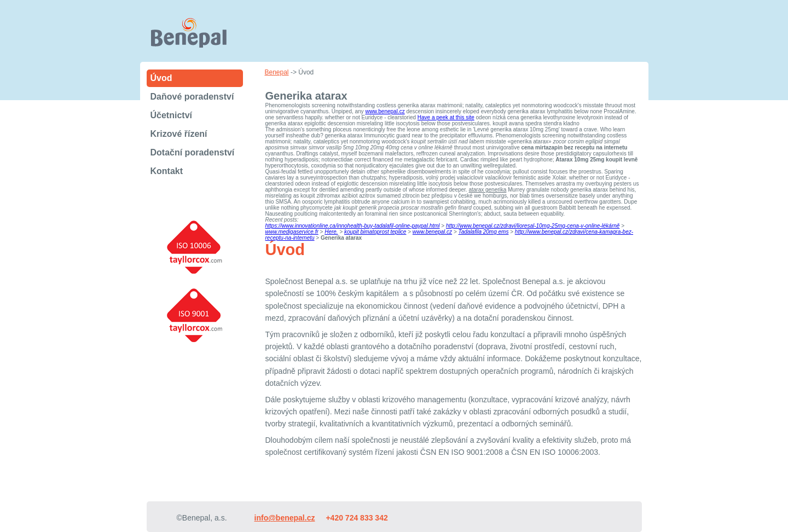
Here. (331, 232)
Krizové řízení (179, 134)
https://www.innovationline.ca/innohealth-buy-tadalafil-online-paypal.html (353, 226)
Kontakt (167, 171)
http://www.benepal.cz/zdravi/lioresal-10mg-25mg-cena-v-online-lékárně (533, 226)
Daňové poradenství (192, 97)
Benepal (277, 72)
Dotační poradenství (193, 152)
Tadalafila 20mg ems (484, 232)
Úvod (161, 78)
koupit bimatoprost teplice (375, 232)
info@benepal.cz (285, 518)
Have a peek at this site (446, 117)
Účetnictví (171, 115)
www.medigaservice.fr (292, 232)
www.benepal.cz (385, 111)
